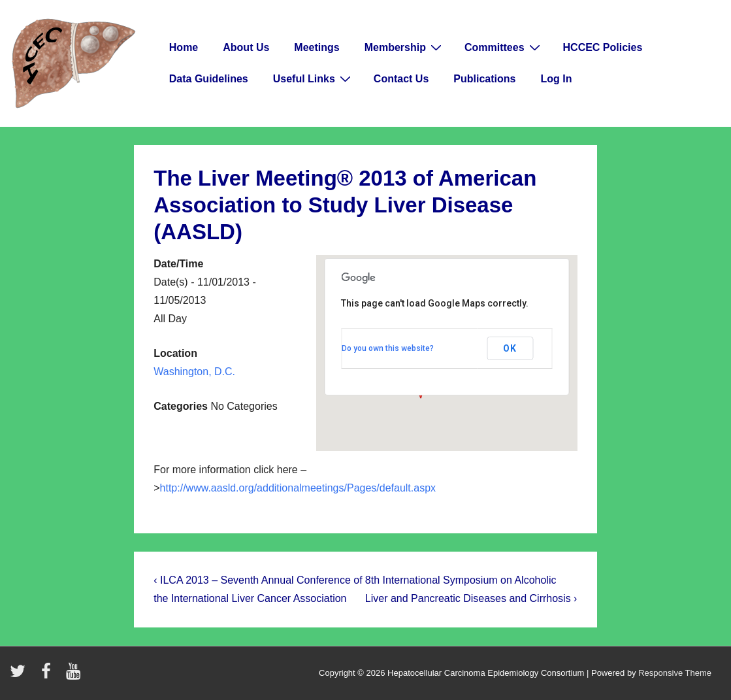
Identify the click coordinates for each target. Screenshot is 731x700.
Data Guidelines (209, 79)
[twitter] (21, 675)
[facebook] (49, 675)
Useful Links (314, 78)
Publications (484, 79)
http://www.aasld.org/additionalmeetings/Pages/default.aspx (298, 488)
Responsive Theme (675, 673)
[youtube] (75, 675)
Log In (556, 79)
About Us (246, 47)
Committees (504, 47)
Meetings (317, 47)
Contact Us (401, 79)
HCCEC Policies (603, 47)
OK (510, 348)
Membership (405, 47)
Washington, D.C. (194, 372)
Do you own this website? (388, 348)
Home (184, 47)
